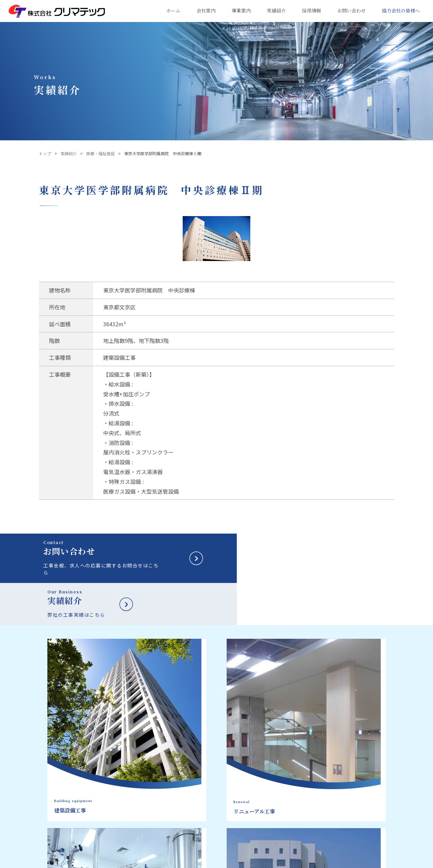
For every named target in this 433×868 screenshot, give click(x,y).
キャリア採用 (369, 770)
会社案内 (196, 754)
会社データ (195, 783)
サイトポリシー (118, 861)
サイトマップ (155, 861)
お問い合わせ (369, 785)
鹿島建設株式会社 (197, 861)
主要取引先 (195, 817)
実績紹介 (69, 153)
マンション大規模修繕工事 (260, 792)
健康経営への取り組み (205, 834)
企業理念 (193, 766)
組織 (189, 808)
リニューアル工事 (252, 775)
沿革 (189, 800)
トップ (45, 153)
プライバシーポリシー (73, 861)
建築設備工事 (248, 766)
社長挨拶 (193, 775)
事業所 (191, 825)
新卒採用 (364, 754)
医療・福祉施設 (100, 153)
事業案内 (246, 754)
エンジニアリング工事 (256, 783)
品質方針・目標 (199, 792)
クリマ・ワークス (201, 842)
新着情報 (364, 801)
